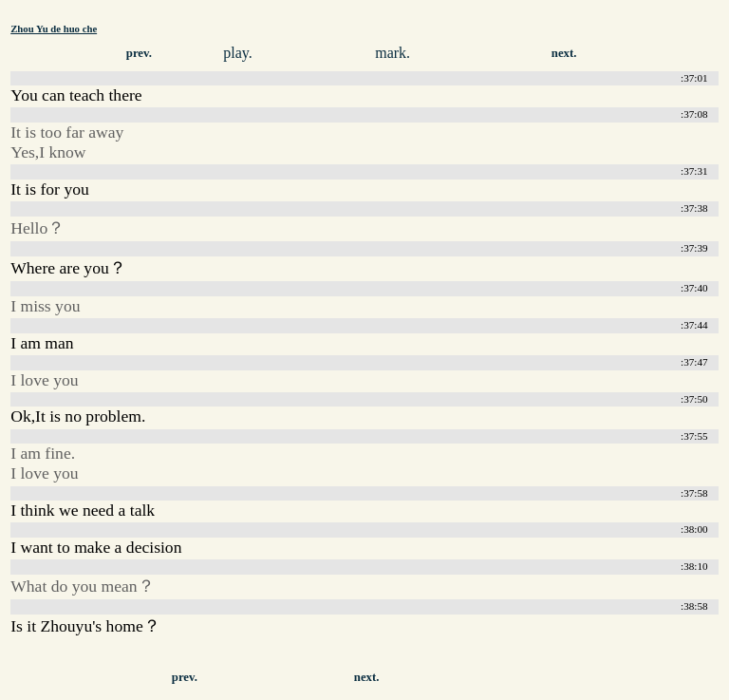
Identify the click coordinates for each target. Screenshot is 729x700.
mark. (393, 53)
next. (564, 53)
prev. (139, 53)
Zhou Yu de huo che (54, 28)
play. (238, 53)
